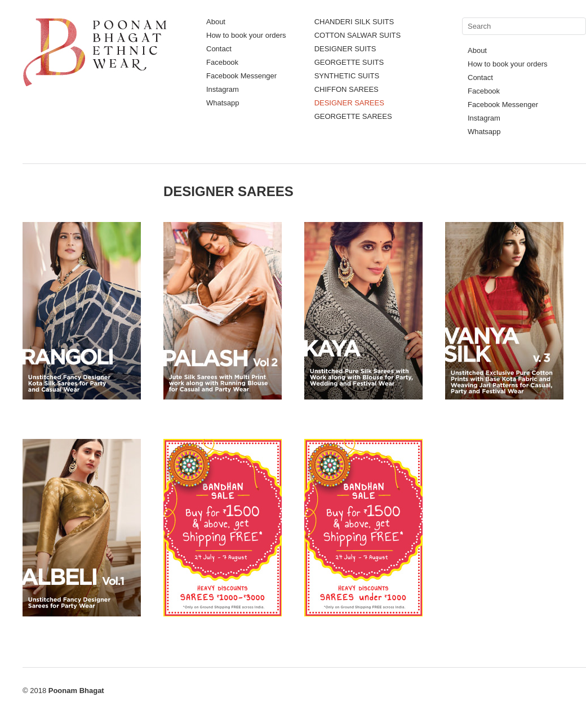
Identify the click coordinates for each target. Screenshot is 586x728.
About (216, 22)
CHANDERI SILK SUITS (354, 22)
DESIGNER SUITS (345, 49)
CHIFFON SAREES (347, 89)
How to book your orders (246, 35)
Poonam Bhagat (76, 691)
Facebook (222, 62)
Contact (219, 49)
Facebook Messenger (241, 76)
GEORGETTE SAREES (353, 116)
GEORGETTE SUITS (349, 62)
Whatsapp (223, 103)
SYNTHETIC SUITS (347, 76)
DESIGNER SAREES (349, 103)
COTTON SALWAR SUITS (358, 35)
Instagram (223, 89)
